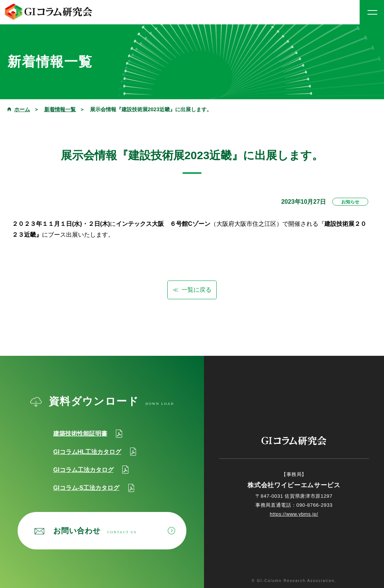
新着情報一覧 (60, 109)
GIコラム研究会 (49, 12)
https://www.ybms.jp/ (294, 514)
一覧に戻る (196, 290)
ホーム (22, 109)
